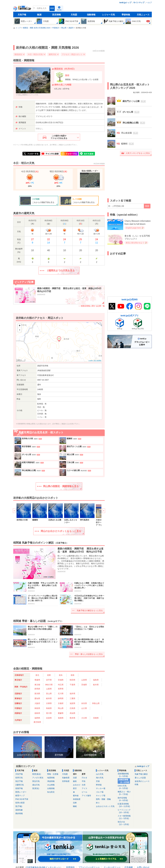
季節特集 (126, 15)
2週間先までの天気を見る (61, 271)
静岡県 (61, 698)
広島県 (72, 708)
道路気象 (19, 810)
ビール (84, 792)
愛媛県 (61, 713)
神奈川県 (49, 685)
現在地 (59, 10)
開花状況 (18, 54)
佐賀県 (49, 718)
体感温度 (77, 799)
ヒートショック (125, 811)
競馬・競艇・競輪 (103, 799)
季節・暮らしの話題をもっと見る (89, 654)
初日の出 (125, 823)
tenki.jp (22, 9)
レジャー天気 (109, 15)
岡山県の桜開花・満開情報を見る (61, 486)
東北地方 (18, 680)
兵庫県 (49, 703)
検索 (52, 8)
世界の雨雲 (20, 803)
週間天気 (52, 54)
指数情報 (91, 15)
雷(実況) (36, 788)
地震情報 (51, 778)
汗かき (84, 778)
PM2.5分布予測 (22, 799)
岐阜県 (49, 698)
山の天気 (100, 774)
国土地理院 (98, 361)
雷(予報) (19, 806)
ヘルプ (149, 3)
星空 (75, 788)
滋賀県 (72, 703)
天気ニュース (143, 15)
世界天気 (19, 778)
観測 (39, 15)
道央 (61, 675)
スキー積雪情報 (125, 817)
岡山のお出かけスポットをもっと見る (61, 531)
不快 (84, 781)
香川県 (49, 713)
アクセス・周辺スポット (72, 54)
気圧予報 (19, 781)
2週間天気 (20, 785)
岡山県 (61, 708)
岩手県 (49, 680)
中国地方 (18, 708)
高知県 (72, 713)
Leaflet (91, 361)
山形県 (84, 680)
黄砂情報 (19, 813)
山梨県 (49, 689)
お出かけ (77, 785)
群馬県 (37, 689)
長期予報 (19, 788)
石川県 (61, 694)
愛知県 (37, 698)
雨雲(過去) (37, 774)
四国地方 (18, 713)
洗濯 (75, 778)
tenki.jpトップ (125, 3)
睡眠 (75, 806)
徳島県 (37, 713)
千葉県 (72, 685)
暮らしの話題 (140, 778)
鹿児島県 (37, 722)
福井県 (72, 694)
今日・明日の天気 (35, 54)
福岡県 (37, 718)
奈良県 (84, 703)
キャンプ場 (101, 796)
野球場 (99, 785)
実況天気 (36, 781)
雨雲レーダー (21, 792)
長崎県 (61, 718)
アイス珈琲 (86, 796)
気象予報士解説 (141, 774)
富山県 (49, 694)
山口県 (84, 708)
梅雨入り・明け (125, 793)
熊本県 (72, 718)
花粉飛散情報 (125, 775)
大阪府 (37, 703)
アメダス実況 (38, 778)
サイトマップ (139, 3)
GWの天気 (125, 787)
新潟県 (37, 694)
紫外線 (76, 796)
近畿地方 (18, 703)
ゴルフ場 (100, 792)
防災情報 (57, 15)
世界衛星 (66, 781)
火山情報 (51, 785)
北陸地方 (18, 694)
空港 (98, 781)
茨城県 (84, 685)
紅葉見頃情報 (125, 805)
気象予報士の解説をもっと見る (90, 610)
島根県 (49, 708)
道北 (37, 675)
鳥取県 (37, 708)
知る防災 (51, 792)
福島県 (96, 680)
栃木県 (96, 685)
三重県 (72, 698)
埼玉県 (61, 685)
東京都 (37, 685)
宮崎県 (96, 718)
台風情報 (51, 788)
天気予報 (22, 15)
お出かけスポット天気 (105, 806)
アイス (84, 788)
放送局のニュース (142, 781)
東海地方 (18, 698)
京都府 (61, 703)
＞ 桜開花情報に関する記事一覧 (91, 306)
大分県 (84, 718)
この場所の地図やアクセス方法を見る (59, 137)
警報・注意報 (53, 774)
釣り (98, 803)
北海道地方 (19, 675)
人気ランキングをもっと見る (138, 153)
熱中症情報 (125, 799)
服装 (75, 781)
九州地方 (18, 720)
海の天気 (100, 778)
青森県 (37, 680)
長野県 (61, 689)
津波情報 (51, 781)
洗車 (75, 803)
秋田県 (72, 680)
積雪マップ (20, 796)
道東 (49, 675)
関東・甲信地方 (21, 687)
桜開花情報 (124, 781)
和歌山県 (96, 703)
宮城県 (61, 680)
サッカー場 (101, 788)
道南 (72, 675)
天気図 (74, 15)
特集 (137, 784)
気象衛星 (66, 778)
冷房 (84, 785)
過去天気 (36, 785)
